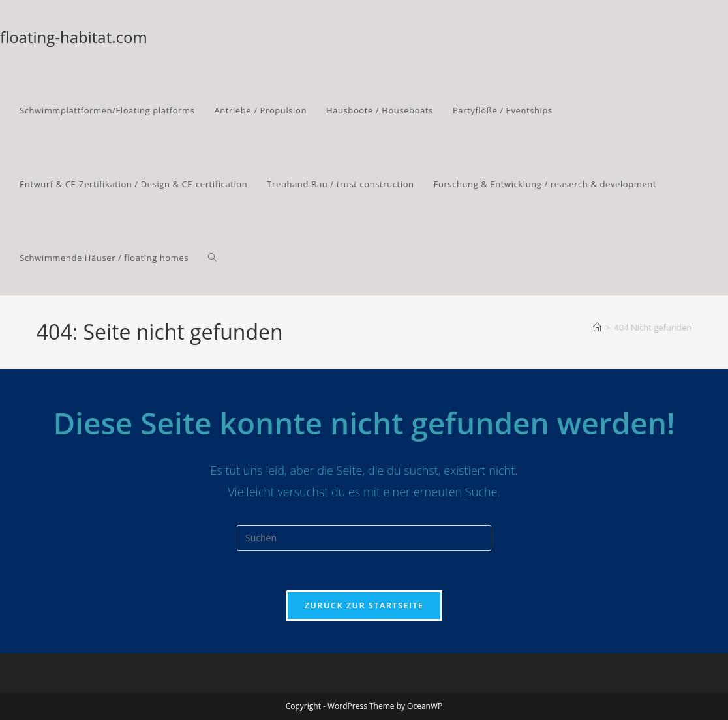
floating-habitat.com (74, 37)
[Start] (597, 327)
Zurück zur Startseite (364, 605)
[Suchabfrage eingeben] (364, 538)
